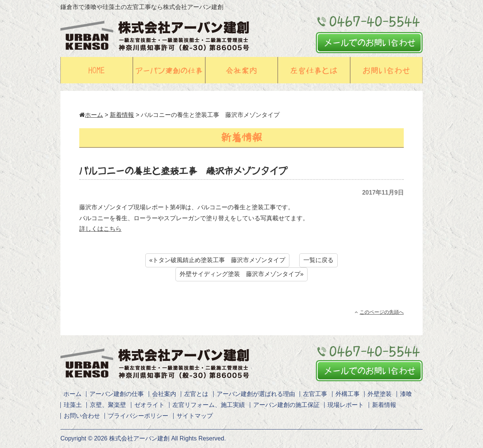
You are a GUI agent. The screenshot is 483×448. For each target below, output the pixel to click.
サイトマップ (195, 416)
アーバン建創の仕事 (117, 394)
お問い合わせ (82, 416)
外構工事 (348, 394)
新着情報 (122, 115)
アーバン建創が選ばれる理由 (256, 394)
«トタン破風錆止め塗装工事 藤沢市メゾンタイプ (218, 260)
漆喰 (406, 394)
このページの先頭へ (379, 312)
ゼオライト (149, 405)
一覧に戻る (318, 260)
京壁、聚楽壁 (108, 405)
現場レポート (346, 405)
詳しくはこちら (100, 229)
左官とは (196, 394)
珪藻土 (73, 405)
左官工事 (315, 394)
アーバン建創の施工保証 (286, 405)
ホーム (91, 115)
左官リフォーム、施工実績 (209, 405)
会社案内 (164, 394)
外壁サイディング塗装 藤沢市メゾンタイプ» (242, 274)
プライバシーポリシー (138, 416)
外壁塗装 (380, 394)
